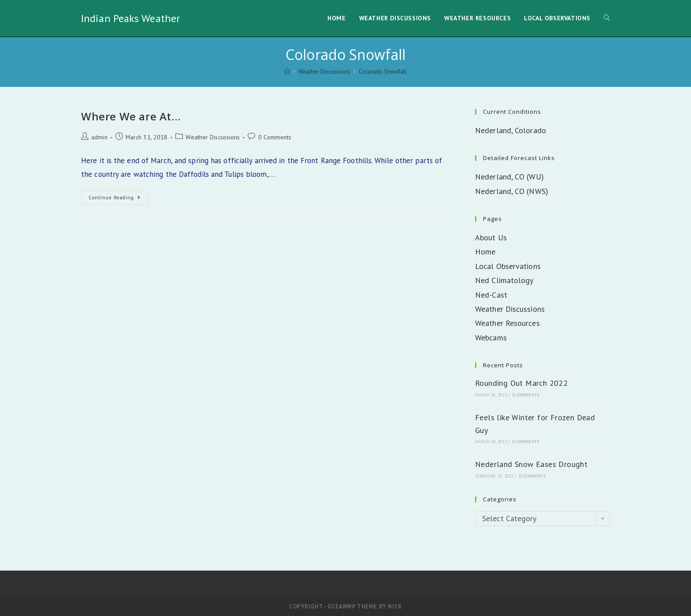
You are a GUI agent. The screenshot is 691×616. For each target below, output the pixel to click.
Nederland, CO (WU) (509, 177)
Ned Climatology (504, 280)
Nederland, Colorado (511, 130)
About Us (491, 237)
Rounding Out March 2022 (521, 383)
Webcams (491, 338)
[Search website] (607, 18)
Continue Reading (118, 199)
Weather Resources (507, 323)
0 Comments (275, 137)
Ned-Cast (491, 295)
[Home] (287, 72)
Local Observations (508, 266)
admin (99, 137)
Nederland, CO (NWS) (512, 191)
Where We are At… (131, 116)
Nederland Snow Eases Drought (531, 464)
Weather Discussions (213, 137)
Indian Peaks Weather (130, 18)
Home (485, 252)
